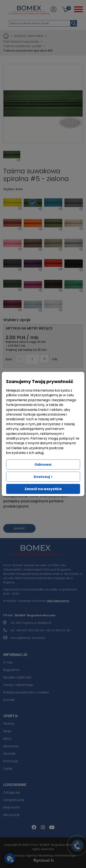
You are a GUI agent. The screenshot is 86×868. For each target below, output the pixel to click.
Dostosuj (43, 477)
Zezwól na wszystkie (43, 489)
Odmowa (43, 465)
